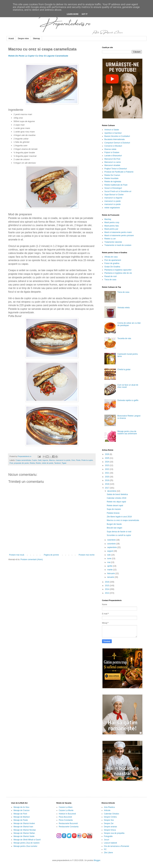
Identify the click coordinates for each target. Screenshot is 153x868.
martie (110, 570)
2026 (107, 454)
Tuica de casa (110, 280)
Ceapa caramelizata (23, 460)
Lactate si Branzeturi (113, 156)
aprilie (110, 566)
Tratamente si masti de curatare (118, 245)
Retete (38, 463)
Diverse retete (110, 149)
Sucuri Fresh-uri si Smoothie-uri (118, 191)
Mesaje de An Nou (21, 807)
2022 (107, 469)
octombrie (112, 544)
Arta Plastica (109, 807)
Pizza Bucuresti (65, 817)
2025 (107, 458)
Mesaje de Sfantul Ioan (23, 827)
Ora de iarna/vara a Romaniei (116, 846)
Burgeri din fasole (114, 524)
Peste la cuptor (87, 460)
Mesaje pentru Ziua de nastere (27, 843)
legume (45, 460)
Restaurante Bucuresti (68, 823)
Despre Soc (109, 820)
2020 (107, 477)
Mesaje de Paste (21, 820)
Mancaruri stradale (112, 165)
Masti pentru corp (112, 222)
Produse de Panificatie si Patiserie (119, 172)
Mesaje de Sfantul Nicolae (25, 830)
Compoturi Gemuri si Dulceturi (117, 143)
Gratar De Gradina (112, 267)
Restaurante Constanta (69, 827)
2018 (107, 484)
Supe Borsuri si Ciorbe (114, 195)
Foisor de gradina (112, 263)
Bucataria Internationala (115, 139)
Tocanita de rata (124, 338)
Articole (107, 810)
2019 (107, 480)
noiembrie (112, 540)
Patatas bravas (113, 513)
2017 (107, 488)
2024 (107, 462)
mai (109, 562)
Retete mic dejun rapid (116, 502)
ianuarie (111, 577)
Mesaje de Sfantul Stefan (24, 833)
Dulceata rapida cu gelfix (128, 400)
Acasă (11, 39)
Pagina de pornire (51, 555)
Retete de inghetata (113, 182)
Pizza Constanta (66, 820)
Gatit (40, 460)
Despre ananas (110, 827)
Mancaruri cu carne (113, 162)
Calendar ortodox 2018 (117, 498)
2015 (107, 586)
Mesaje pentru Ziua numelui (25, 846)
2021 (107, 473)
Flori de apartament (113, 260)
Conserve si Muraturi (113, 146)
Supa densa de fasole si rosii (119, 532)
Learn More (73, 14)
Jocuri (106, 840)
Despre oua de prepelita (114, 833)
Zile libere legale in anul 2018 (119, 517)
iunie (110, 559)
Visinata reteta (124, 308)
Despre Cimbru (110, 817)
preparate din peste (21, 463)
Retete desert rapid (115, 506)
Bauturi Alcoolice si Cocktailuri (117, 136)
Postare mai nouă (17, 555)
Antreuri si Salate (112, 130)
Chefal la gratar (124, 369)
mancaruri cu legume (113, 198)
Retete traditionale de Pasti (116, 185)
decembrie (112, 491)
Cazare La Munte (66, 810)
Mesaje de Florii (20, 814)
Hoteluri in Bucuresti (67, 814)
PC (105, 849)
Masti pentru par (111, 229)
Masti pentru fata (111, 226)
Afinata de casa (111, 257)
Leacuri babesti (110, 843)
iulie (109, 555)
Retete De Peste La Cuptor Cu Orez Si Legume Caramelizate (38, 56)
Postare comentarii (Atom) (32, 559)
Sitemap (36, 39)
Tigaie (64, 463)
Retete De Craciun (112, 175)
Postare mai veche (87, 555)
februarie (111, 573)
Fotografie (108, 836)
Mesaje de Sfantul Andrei (24, 823)
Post (11, 463)
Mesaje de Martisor (22, 817)
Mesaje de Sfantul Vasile (24, 836)
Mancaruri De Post (112, 159)
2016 (107, 582)
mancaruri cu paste (113, 201)
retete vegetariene (112, 208)
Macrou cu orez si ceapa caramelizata (123, 520)
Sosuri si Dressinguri (113, 188)
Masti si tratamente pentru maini (118, 232)
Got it (85, 14)
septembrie (112, 547)
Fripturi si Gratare (112, 152)
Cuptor (34, 460)
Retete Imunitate (111, 178)
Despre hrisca (110, 830)
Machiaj (108, 219)
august (110, 551)
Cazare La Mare (66, 807)
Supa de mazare (114, 509)
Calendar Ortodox (111, 814)
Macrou (52, 460)
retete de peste (47, 463)
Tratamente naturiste (113, 242)
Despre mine (23, 39)
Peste (78, 460)
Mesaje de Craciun (22, 810)
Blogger (97, 860)
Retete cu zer (110, 239)
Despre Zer (109, 823)
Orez (73, 460)
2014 (107, 589)
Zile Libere (108, 853)
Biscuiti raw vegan (115, 528)
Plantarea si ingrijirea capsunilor (118, 270)
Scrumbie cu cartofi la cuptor (119, 535)
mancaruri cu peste (63, 460)
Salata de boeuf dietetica (117, 494)
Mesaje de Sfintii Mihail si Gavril (27, 840)
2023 (107, 465)
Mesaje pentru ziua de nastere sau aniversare (127, 432)
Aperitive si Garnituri (113, 133)
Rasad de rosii (111, 276)
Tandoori (57, 463)
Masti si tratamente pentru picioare (119, 235)
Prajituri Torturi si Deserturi (116, 169)
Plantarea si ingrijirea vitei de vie (118, 273)
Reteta (32, 463)
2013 (107, 593)
